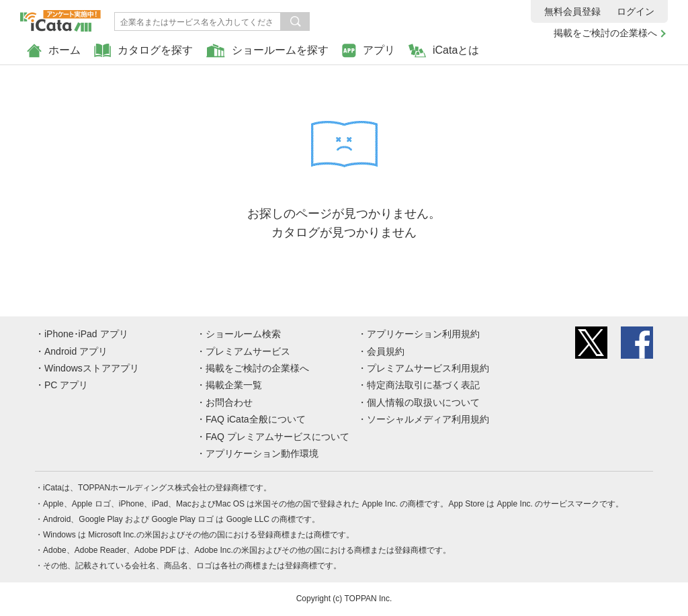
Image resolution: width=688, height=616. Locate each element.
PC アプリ (66, 385)
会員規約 (386, 351)
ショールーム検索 (243, 334)
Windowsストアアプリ (92, 368)
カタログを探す (143, 51)
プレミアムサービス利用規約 (428, 368)
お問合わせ (229, 402)
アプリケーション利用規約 (423, 334)
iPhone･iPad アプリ (86, 334)
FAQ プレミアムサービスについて (277, 437)
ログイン (636, 11)
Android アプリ (76, 351)
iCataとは (444, 51)
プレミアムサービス (248, 351)
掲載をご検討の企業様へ (605, 33)
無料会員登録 (572, 11)
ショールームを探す (267, 51)
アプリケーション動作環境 (262, 453)
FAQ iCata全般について (256, 419)
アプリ (369, 51)
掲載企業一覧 (234, 385)
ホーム (54, 51)
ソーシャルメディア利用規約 (428, 419)
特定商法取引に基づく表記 (423, 385)
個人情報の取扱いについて (423, 402)
